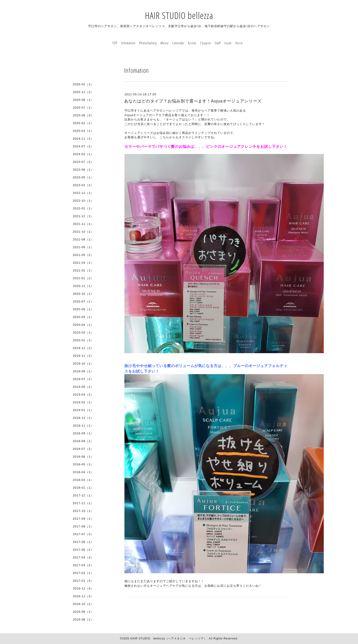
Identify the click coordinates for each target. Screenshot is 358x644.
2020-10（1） (83, 294)
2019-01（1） (83, 410)
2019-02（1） (83, 402)
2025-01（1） (83, 131)
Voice (239, 43)
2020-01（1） (83, 340)
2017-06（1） (83, 542)
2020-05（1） (83, 317)
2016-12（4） (83, 588)
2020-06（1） (83, 309)
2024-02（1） (83, 154)
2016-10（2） (83, 604)
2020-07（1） (83, 301)
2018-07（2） (83, 449)
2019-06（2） (83, 387)
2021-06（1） (83, 247)
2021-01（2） (83, 278)
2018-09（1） (83, 433)
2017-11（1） (83, 503)
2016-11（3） (83, 596)
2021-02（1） (83, 270)
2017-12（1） (83, 495)
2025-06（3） (83, 115)
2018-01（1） (83, 488)
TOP (115, 43)
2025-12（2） (83, 92)
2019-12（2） (83, 348)
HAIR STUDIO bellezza (179, 15)
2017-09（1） (83, 519)
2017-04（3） (83, 557)
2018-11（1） (83, 426)
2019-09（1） (83, 371)
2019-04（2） (83, 395)
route (228, 43)
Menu (165, 43)
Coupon (205, 43)
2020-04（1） (83, 325)
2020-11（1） (83, 286)
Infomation (128, 43)
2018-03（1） (83, 480)
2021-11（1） (83, 224)
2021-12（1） (83, 216)
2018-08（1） (83, 441)
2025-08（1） (83, 100)
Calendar (178, 43)
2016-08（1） (83, 619)
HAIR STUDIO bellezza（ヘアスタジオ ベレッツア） (168, 639)
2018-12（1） (83, 418)
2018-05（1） (83, 464)
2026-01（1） (83, 84)
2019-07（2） (83, 379)
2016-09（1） (83, 612)
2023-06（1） (83, 170)
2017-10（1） (83, 511)
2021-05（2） (83, 255)
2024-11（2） (83, 139)
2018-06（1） (83, 457)
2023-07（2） (83, 162)
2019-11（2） (83, 356)
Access (192, 43)
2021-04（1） (83, 263)
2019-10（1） (83, 364)
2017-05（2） (83, 550)
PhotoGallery (148, 43)
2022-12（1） (83, 193)
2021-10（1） (83, 232)
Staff (218, 43)
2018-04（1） (83, 472)
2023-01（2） (83, 185)
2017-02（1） (83, 573)
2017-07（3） (83, 534)
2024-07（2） (83, 146)
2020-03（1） (83, 332)
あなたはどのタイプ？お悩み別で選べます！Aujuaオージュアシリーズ (193, 101)
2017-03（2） (83, 565)
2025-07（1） (83, 108)
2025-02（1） (83, 123)
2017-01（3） (83, 581)
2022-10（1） (83, 201)
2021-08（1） (83, 239)
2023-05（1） (83, 177)
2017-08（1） (83, 526)
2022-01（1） (83, 208)
